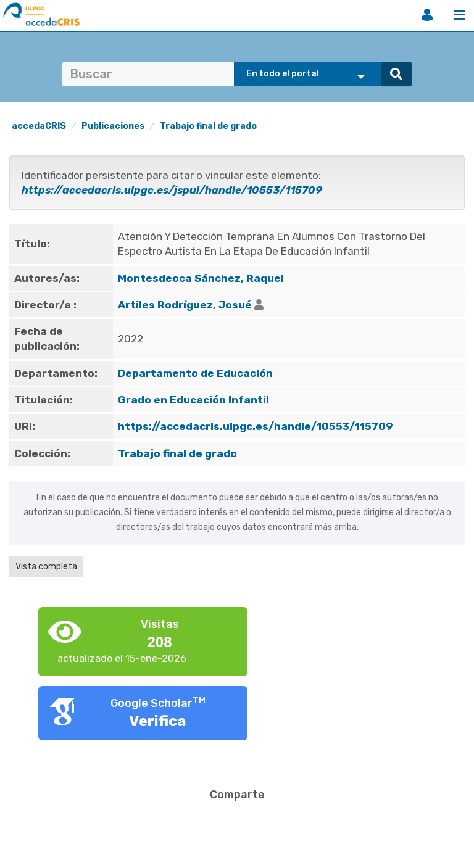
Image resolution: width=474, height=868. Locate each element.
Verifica (158, 721)
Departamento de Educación (195, 373)
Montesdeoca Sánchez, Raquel (201, 278)
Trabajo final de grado (208, 126)
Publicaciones (113, 126)
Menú (459, 15)
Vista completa (46, 567)
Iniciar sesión (427, 15)
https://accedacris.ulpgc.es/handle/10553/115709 (256, 426)
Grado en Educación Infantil (193, 400)
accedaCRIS (39, 126)
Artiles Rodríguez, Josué (185, 305)
